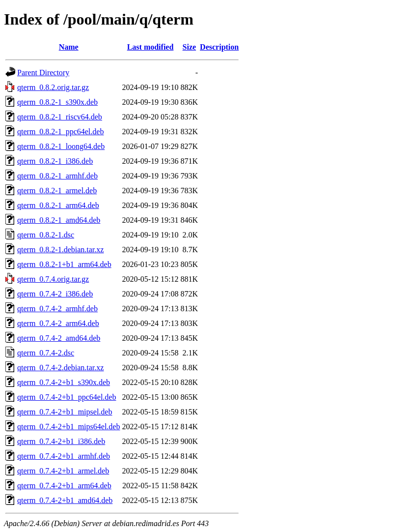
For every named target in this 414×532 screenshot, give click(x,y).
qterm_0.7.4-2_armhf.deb (57, 309)
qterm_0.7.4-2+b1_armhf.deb (64, 456)
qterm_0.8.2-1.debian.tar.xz (60, 250)
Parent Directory (43, 73)
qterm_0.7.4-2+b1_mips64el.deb (69, 427)
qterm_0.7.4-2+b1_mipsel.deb (65, 412)
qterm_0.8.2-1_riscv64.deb (60, 117)
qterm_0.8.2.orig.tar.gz (53, 87)
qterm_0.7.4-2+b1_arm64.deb (64, 486)
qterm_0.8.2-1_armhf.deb (57, 176)
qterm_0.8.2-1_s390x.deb (57, 102)
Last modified (151, 47)
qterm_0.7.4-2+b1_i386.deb (61, 441)
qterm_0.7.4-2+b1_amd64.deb (65, 500)
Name (69, 47)
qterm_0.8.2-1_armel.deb (57, 191)
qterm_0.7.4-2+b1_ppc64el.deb (67, 397)
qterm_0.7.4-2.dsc (46, 353)
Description (219, 47)
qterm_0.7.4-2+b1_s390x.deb (64, 382)
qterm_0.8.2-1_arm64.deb (58, 205)
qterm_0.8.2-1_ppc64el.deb (60, 132)
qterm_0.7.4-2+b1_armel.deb (63, 471)
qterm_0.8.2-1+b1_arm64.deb (64, 264)
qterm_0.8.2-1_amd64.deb (59, 220)
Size (190, 47)
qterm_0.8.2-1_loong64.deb (61, 146)
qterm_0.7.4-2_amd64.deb (59, 338)
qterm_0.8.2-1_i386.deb (55, 161)
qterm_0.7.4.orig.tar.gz (53, 279)
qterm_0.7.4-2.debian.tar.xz (60, 368)
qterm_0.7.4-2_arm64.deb (58, 323)
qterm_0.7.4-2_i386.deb (55, 294)
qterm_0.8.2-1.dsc (46, 235)
